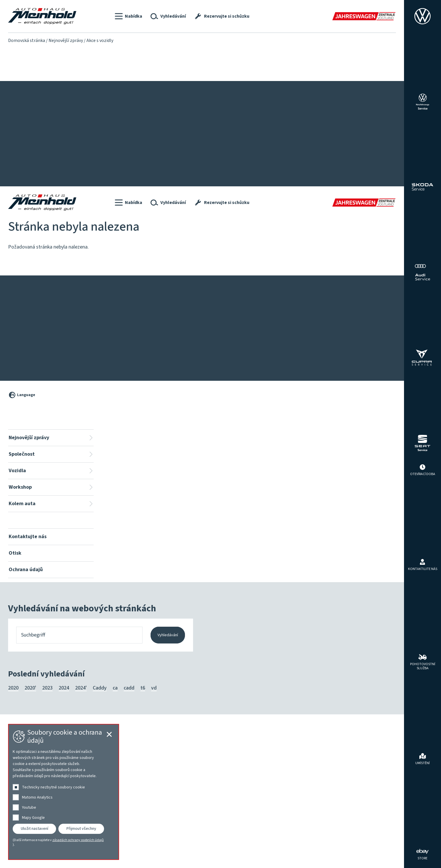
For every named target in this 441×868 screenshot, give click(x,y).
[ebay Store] (423, 854)
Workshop (235, 117)
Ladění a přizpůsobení (358, 169)
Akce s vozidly (23, 146)
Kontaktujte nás (30, 89)
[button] (128, 16)
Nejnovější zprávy (66, 41)
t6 (143, 842)
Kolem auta (352, 117)
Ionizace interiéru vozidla (246, 130)
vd (154, 842)
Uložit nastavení (35, 829)
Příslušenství (348, 177)
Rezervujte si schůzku (242, 170)
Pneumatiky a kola (354, 161)
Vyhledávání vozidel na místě (165, 130)
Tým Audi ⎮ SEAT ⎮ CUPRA (91, 157)
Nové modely (22, 162)
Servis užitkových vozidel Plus (251, 162)
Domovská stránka (27, 41)
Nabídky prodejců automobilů (353, 133)
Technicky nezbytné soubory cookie (53, 787)
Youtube (29, 808)
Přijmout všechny (81, 829)
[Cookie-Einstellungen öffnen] (390, 520)
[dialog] (64, 792)
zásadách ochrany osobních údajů (78, 840)
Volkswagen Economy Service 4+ (254, 178)
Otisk (63, 89)
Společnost (90, 117)
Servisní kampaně (27, 154)
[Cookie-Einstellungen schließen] (390, 249)
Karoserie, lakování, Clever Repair (255, 154)
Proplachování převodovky (248, 138)
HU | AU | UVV (234, 146)
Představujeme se (91, 130)
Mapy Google (33, 818)
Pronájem (345, 153)
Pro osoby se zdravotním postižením (161, 141)
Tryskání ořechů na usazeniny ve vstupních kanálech (264, 190)
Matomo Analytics (37, 797)
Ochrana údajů (93, 89)
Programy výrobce (354, 145)
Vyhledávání (168, 789)
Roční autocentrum (155, 153)
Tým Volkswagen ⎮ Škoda (92, 141)
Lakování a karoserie (94, 168)
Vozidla (146, 117)
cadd (129, 842)
